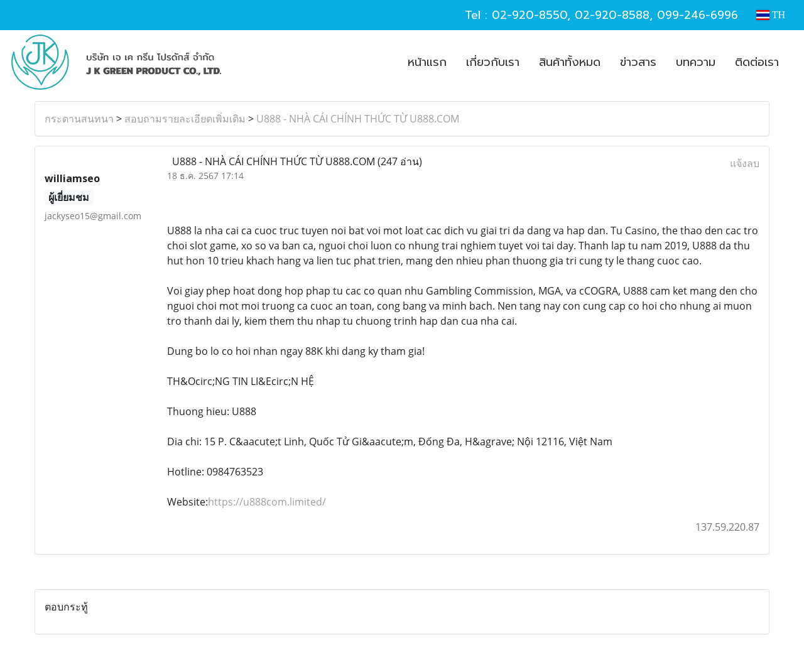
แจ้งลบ (745, 163)
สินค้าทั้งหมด (570, 62)
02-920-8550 (530, 15)
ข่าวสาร (638, 62)
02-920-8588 (612, 15)
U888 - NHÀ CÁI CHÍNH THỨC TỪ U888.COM (358, 119)
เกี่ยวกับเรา (493, 62)
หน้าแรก (427, 62)
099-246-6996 (698, 15)
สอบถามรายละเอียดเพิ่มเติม (185, 119)
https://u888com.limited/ (267, 502)
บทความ (696, 62)
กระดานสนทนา (79, 119)
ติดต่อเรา (757, 62)
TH (771, 15)
